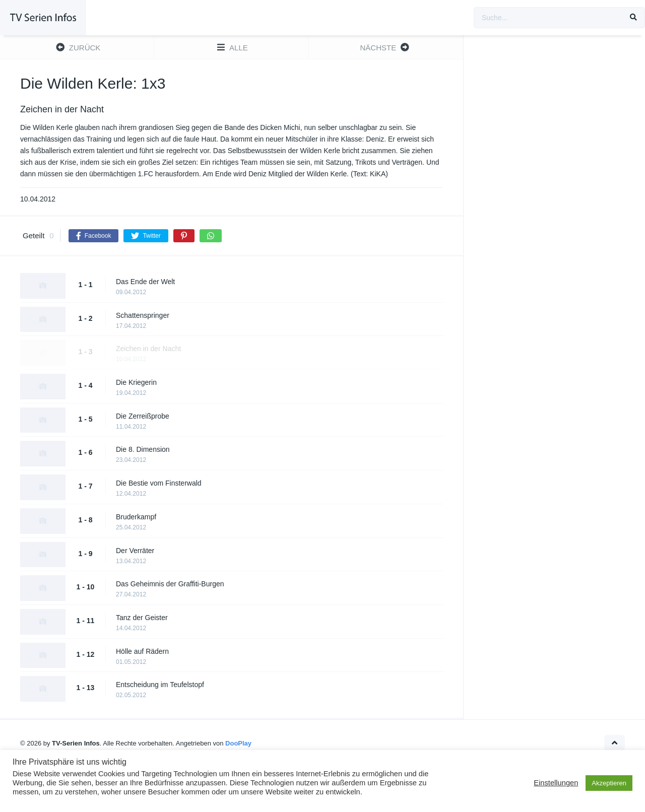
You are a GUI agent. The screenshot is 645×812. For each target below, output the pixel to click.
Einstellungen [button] (556, 783)
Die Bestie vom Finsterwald (159, 483)
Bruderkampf (136, 517)
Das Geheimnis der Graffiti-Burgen (170, 584)
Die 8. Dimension (143, 449)
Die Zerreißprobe (143, 416)
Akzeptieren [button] (609, 783)
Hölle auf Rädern (142, 651)
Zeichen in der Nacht (148, 349)
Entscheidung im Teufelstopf (160, 685)
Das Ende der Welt (145, 282)
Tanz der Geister (142, 618)
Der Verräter (135, 551)
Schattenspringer (143, 315)
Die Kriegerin (136, 382)
